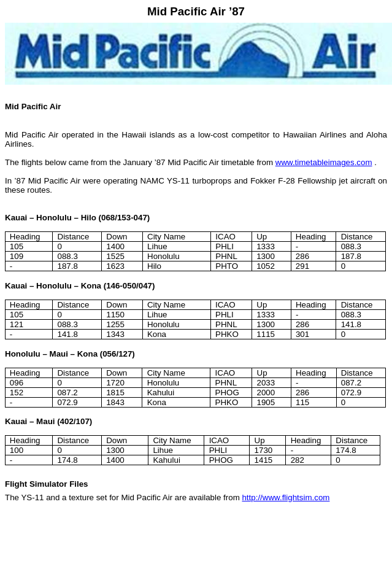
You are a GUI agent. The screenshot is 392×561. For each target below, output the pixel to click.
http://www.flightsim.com (286, 497)
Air (219, 11)
